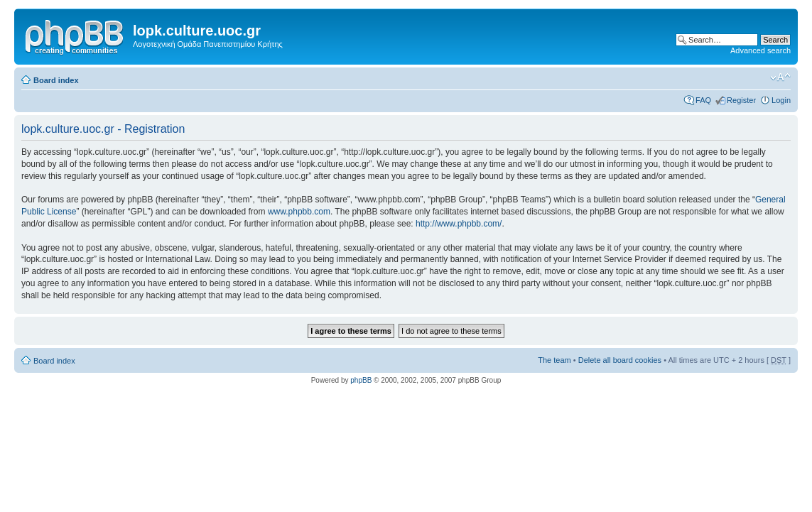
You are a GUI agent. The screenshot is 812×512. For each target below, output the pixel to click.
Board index (56, 80)
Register (741, 100)
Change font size (780, 77)
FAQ (703, 100)
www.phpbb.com (299, 212)
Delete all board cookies (620, 360)
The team (554, 360)
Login (781, 100)
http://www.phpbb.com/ (459, 224)
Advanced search (760, 50)
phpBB (361, 380)
